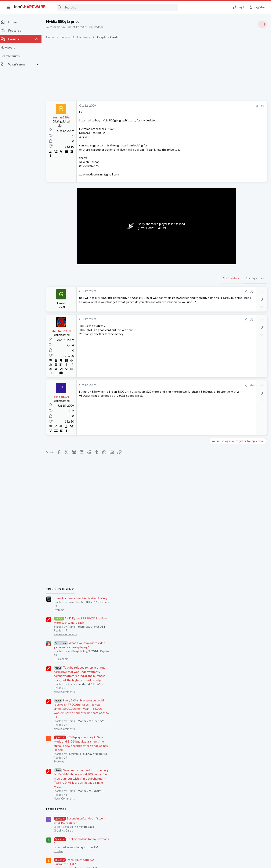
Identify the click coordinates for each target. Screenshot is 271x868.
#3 (184, 321)
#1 (195, 106)
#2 (184, 292)
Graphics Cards (220, 472)
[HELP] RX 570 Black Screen (236, 567)
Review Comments (222, 275)
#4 (184, 387)
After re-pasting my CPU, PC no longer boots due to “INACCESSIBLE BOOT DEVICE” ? (239, 588)
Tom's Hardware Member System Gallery (238, 239)
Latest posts (213, 451)
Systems (216, 251)
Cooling (216, 492)
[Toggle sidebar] (262, 24)
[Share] (189, 106)
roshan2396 (60, 27)
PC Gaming (218, 300)
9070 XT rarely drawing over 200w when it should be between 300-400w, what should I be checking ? (236, 546)
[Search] (115, 7)
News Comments (221, 333)
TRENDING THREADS (217, 230)
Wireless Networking (224, 513)
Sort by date (163, 278)
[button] (8, 7)
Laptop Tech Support (224, 534)
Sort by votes (187, 278)
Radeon (101, 27)
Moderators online (219, 615)
